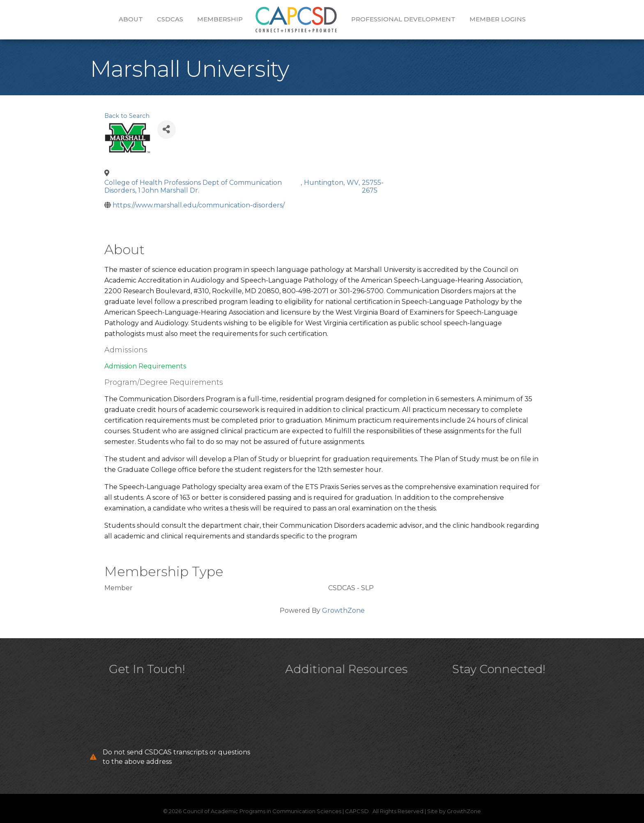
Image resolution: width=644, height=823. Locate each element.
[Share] (167, 130)
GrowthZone (343, 610)
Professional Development (403, 19)
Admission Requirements (145, 366)
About (131, 19)
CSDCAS (170, 19)
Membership (220, 19)
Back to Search (127, 116)
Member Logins (498, 19)
